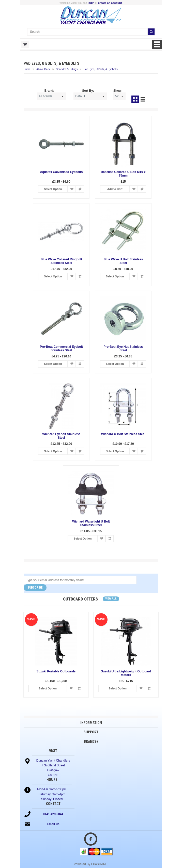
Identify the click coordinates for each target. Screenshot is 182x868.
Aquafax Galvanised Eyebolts (61, 172)
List (143, 99)
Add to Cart (115, 189)
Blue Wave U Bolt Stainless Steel (123, 261)
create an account (110, 3)
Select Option (53, 189)
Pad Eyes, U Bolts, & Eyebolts (101, 69)
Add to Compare (80, 189)
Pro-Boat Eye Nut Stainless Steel (123, 349)
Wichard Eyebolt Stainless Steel (61, 436)
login (91, 3)
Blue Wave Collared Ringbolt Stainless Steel (62, 261)
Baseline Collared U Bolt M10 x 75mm (123, 174)
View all (111, 599)
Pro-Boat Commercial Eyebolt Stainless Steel (61, 349)
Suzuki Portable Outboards (56, 671)
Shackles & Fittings (67, 69)
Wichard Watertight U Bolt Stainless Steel (91, 523)
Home (27, 69)
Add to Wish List (72, 189)
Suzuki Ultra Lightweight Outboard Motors (126, 673)
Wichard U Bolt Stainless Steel (123, 434)
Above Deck (43, 69)
